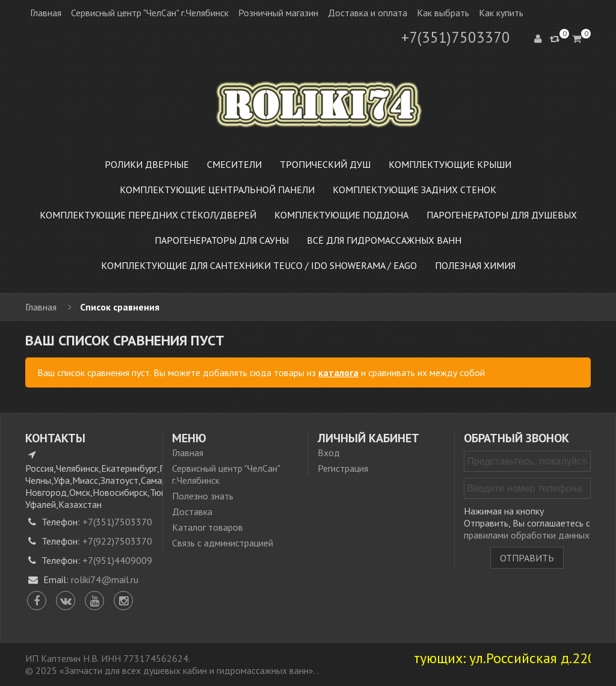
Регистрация (343, 468)
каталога (338, 372)
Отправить (527, 558)
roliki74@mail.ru (105, 579)
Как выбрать (443, 13)
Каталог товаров (208, 527)
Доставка (192, 511)
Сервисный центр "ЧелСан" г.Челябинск (150, 13)
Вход (329, 453)
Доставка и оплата (368, 13)
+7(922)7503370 (117, 541)
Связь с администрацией (223, 543)
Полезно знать (203, 496)
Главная (46, 13)
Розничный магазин (278, 13)
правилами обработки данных (527, 535)
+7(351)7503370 (456, 37)
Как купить (501, 13)
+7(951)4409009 (117, 560)
